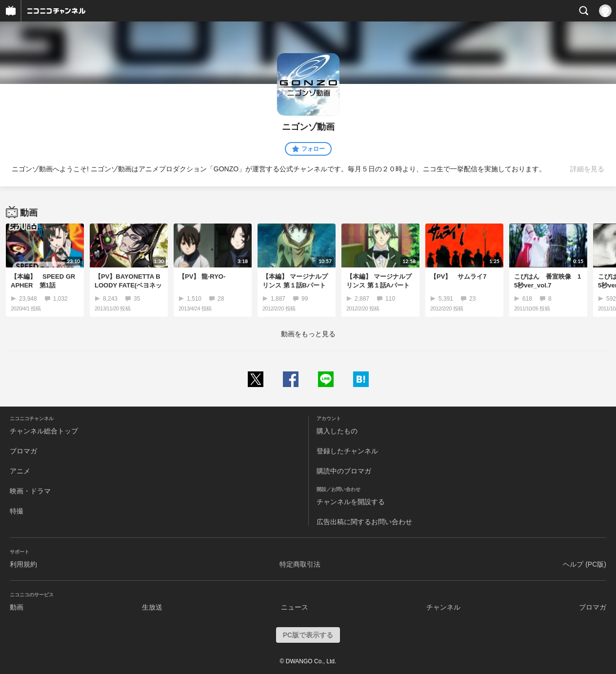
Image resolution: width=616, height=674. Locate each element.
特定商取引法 (300, 564)
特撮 (17, 511)
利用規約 (23, 564)
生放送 (152, 607)
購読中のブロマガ (344, 471)
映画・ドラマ (30, 491)
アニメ (20, 471)
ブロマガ (23, 451)
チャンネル (443, 607)
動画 (17, 607)
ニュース (295, 607)
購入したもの (337, 431)
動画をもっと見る (308, 334)
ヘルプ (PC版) (585, 564)
